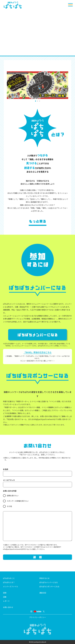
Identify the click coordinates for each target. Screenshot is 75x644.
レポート (6, 601)
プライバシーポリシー (38, 617)
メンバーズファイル (11, 586)
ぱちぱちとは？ (9, 582)
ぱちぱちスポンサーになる (49, 586)
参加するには (44, 578)
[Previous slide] (10, 86)
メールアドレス (9, 480)
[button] (36, 101)
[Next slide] (65, 86)
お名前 (6, 469)
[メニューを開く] (70, 5)
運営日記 (43, 593)
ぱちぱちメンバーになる (49, 582)
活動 (5, 597)
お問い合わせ (8, 607)
